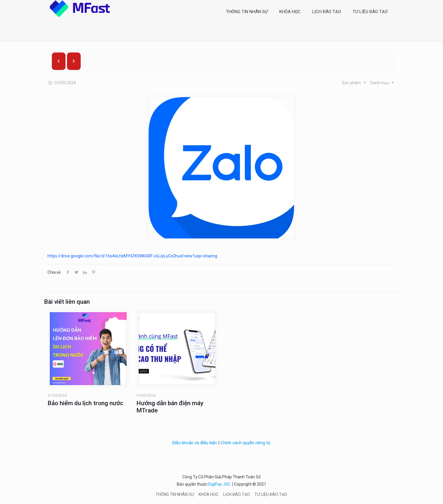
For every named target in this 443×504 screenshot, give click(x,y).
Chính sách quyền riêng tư (246, 443)
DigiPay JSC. (220, 484)
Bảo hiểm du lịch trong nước (85, 403)
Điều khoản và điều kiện (195, 443)
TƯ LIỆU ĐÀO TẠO (271, 494)
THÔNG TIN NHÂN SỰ (175, 494)
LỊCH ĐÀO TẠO (236, 494)
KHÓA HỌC (209, 494)
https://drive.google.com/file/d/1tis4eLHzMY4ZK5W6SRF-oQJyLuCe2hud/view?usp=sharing (132, 256)
